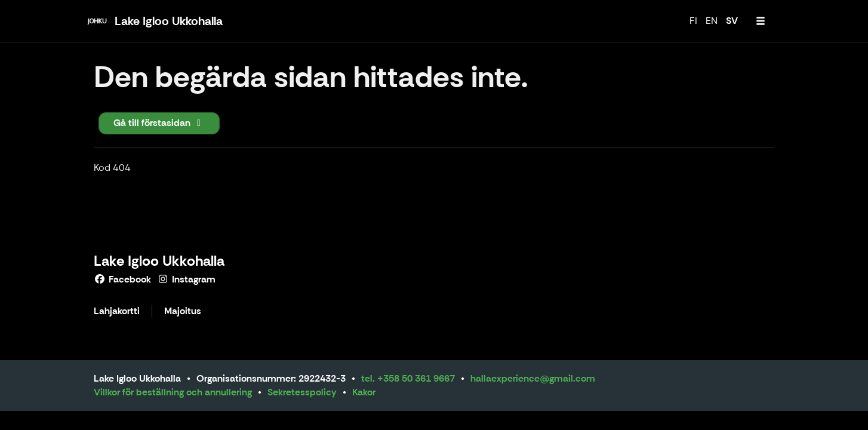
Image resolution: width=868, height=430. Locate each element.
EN (712, 21)
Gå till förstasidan (159, 123)
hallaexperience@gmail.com (533, 378)
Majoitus (183, 311)
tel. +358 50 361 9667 (408, 378)
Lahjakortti (117, 311)
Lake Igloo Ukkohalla (159, 261)
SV (732, 21)
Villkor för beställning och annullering (173, 392)
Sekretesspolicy (302, 392)
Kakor (364, 392)
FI (693, 21)
